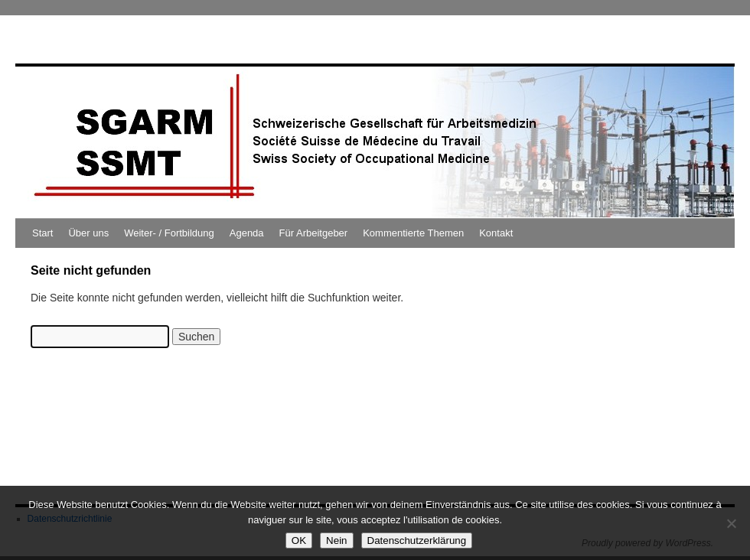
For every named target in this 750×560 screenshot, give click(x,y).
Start (42, 233)
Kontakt (496, 233)
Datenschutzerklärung (417, 540)
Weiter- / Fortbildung (169, 233)
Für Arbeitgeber (314, 233)
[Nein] (731, 523)
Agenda (247, 233)
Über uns (88, 233)
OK (299, 540)
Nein (336, 540)
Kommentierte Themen (413, 233)
